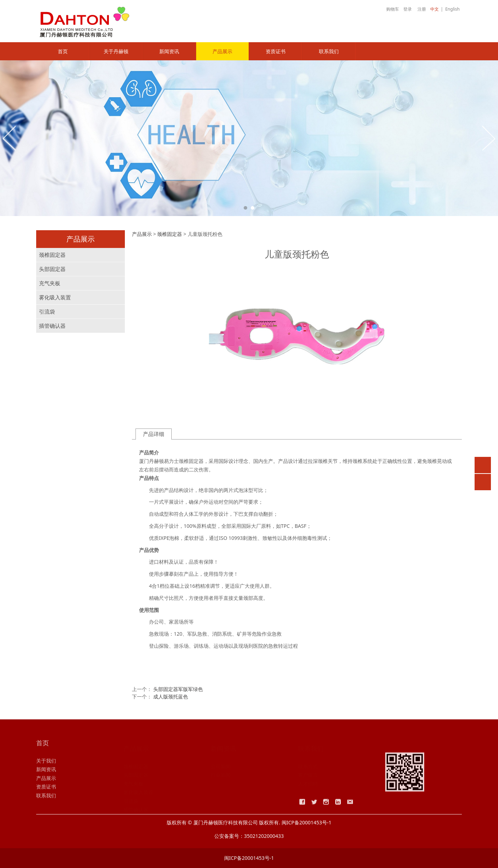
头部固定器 (52, 269)
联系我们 (329, 51)
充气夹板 (50, 283)
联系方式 (308, 766)
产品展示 (222, 51)
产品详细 (154, 434)
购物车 (389, 9)
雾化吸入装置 (55, 297)
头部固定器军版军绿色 (178, 689)
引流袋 (47, 312)
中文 (435, 9)
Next (488, 138)
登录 (408, 9)
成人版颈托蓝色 (171, 696)
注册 (422, 9)
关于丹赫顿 (116, 51)
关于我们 (46, 766)
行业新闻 (221, 775)
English (452, 9)
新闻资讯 (169, 51)
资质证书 (276, 51)
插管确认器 (52, 326)
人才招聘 (308, 783)
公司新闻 (221, 766)
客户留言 (308, 775)
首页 (63, 51)
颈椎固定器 (52, 255)
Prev (10, 138)
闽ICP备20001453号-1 (249, 858)
